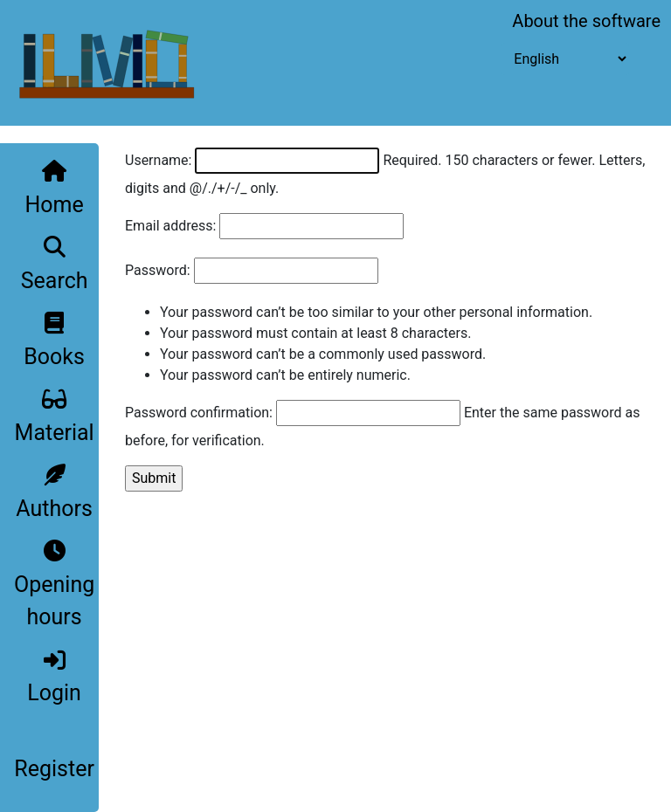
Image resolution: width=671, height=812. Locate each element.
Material (55, 416)
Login (54, 678)
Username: (158, 160)
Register (54, 769)
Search (55, 265)
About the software (586, 21)
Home (54, 189)
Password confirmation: (199, 413)
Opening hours (54, 585)
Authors (54, 492)
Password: (158, 270)
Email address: (170, 226)
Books (54, 341)
